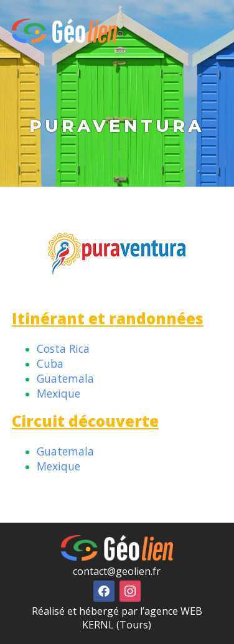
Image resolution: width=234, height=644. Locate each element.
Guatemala (65, 378)
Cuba (50, 363)
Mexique (58, 393)
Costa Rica (63, 348)
